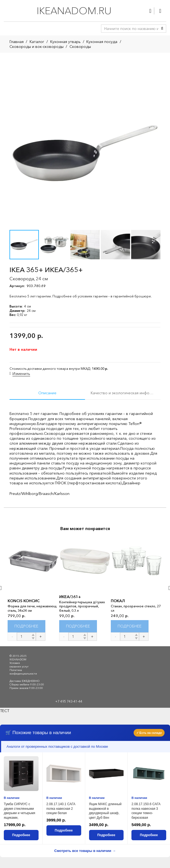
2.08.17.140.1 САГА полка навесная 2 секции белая (61, 809)
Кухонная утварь (65, 42)
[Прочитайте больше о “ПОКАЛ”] (130, 626)
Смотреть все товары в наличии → (85, 851)
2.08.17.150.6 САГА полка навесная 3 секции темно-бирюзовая (146, 811)
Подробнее (21, 835)
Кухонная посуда (102, 42)
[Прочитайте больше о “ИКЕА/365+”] (78, 626)
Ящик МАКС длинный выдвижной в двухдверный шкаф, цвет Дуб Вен (105, 811)
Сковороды (80, 47)
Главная (17, 42)
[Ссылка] (150, 11)
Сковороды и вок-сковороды (37, 47)
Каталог (37, 42)
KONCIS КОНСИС (24, 601)
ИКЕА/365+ (70, 597)
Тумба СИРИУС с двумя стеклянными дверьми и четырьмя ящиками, (20, 811)
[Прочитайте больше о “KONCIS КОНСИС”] (26, 626)
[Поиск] (162, 29)
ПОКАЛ (118, 601)
